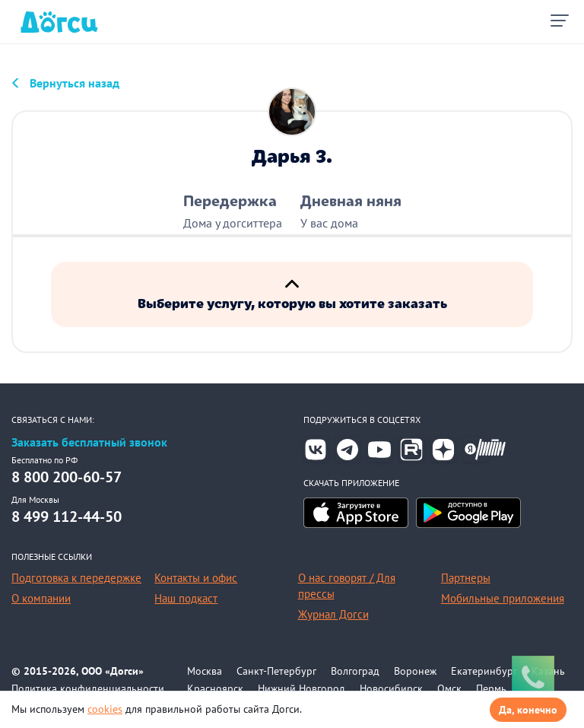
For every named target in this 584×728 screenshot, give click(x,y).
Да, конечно (528, 710)
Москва (205, 671)
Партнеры (466, 578)
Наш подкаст (186, 598)
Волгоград (355, 671)
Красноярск (215, 688)
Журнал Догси (333, 614)
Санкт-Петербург (276, 671)
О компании (41, 598)
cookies (105, 709)
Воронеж (415, 671)
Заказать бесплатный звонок (89, 442)
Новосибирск (391, 688)
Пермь (491, 688)
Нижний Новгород (302, 688)
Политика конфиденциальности (88, 688)
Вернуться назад (75, 83)
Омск (449, 688)
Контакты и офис (196, 578)
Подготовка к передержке (76, 578)
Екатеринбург (484, 671)
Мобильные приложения (503, 598)
